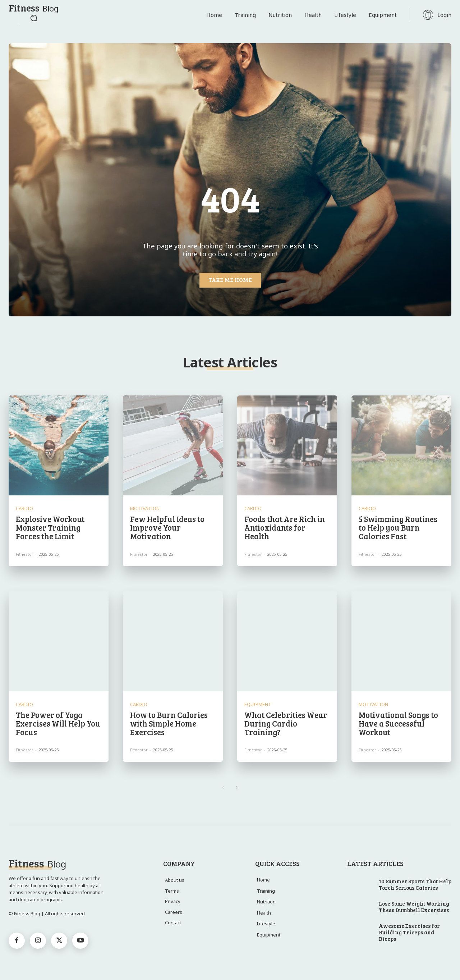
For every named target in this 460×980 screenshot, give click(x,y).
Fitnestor (25, 554)
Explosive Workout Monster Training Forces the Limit (50, 527)
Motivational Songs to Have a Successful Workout (398, 723)
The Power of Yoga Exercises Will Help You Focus (58, 723)
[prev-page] (223, 788)
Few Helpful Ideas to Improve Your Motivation (167, 527)
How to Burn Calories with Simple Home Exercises (169, 723)
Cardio (24, 509)
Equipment (258, 704)
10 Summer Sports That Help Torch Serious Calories (415, 884)
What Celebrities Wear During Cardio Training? (286, 723)
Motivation (145, 509)
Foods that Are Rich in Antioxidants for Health (285, 527)
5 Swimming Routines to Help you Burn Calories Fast (398, 527)
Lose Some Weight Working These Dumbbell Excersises (414, 907)
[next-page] (237, 788)
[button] (34, 18)
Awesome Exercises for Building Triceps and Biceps (409, 932)
